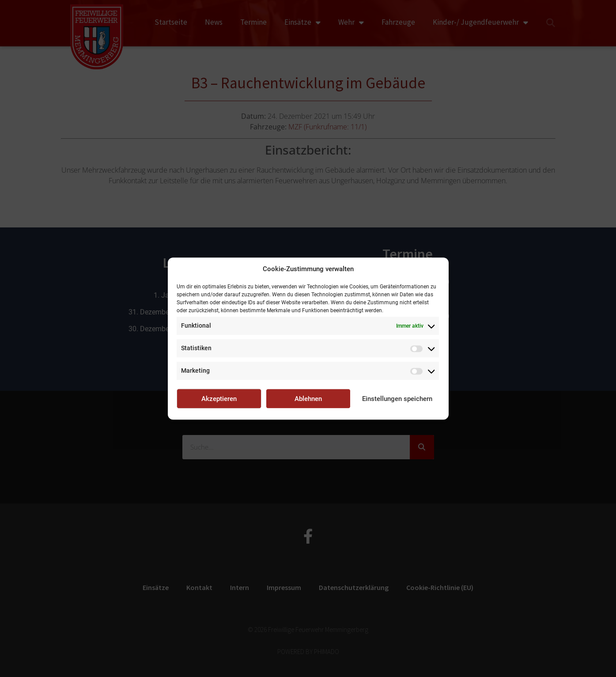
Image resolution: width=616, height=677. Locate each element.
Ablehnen (308, 399)
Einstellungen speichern (397, 399)
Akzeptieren (219, 399)
